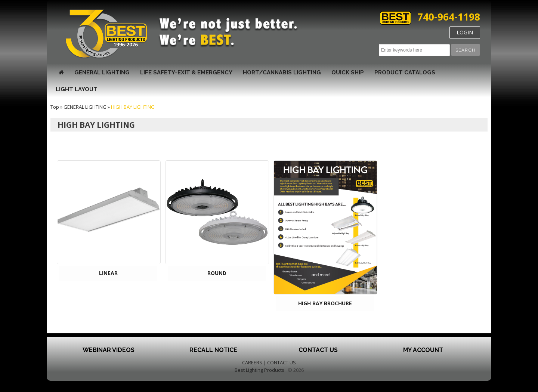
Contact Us (318, 350)
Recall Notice (213, 350)
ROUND (217, 273)
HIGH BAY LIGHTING (133, 107)
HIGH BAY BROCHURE (325, 303)
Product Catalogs (405, 72)
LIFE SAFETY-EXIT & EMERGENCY (186, 72)
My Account (423, 350)
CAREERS (252, 362)
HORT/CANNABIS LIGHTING (282, 72)
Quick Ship (348, 72)
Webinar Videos (109, 350)
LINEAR (108, 273)
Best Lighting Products (259, 370)
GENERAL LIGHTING (102, 72)
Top (55, 107)
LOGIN (465, 32)
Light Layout (77, 89)
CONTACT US (282, 362)
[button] (466, 50)
